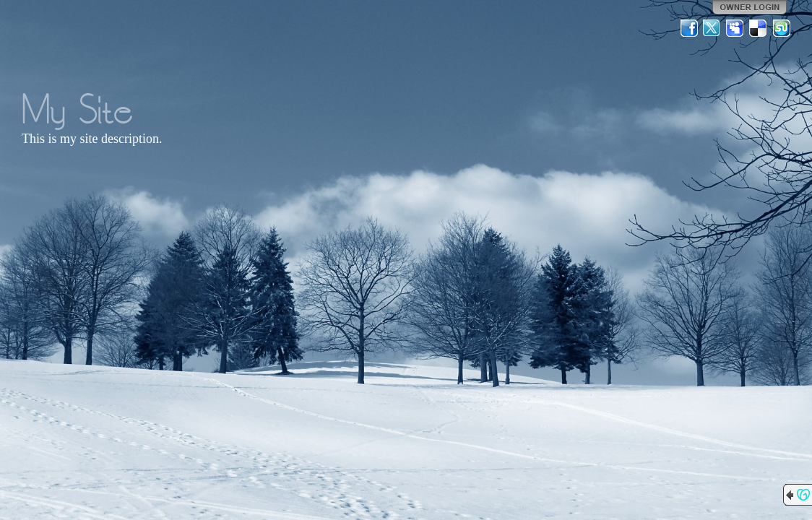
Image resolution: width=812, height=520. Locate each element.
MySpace (735, 28)
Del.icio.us (759, 28)
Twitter (712, 28)
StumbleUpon (782, 28)
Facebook (689, 28)
